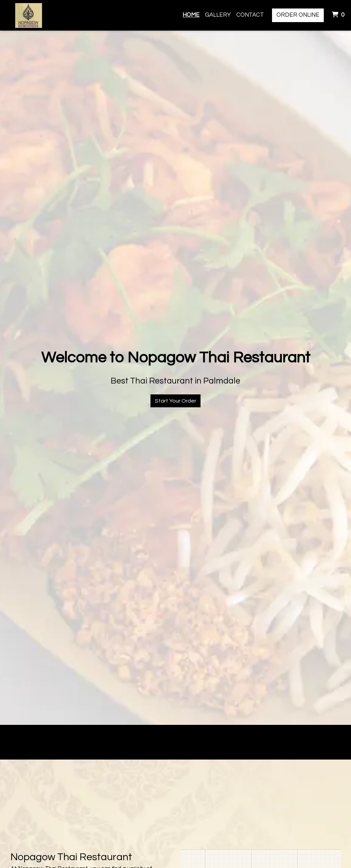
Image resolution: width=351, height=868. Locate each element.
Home (191, 15)
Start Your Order (175, 401)
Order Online (298, 15)
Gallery (218, 15)
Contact (250, 15)
